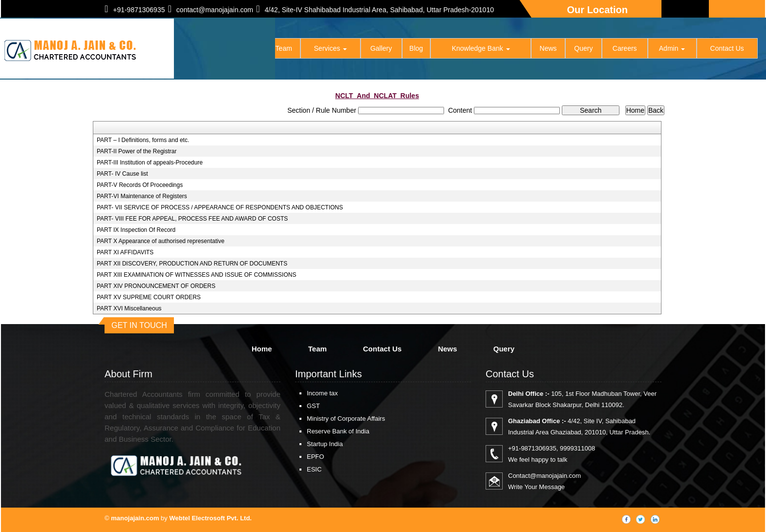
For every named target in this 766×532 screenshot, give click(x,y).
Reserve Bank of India (338, 431)
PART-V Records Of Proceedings (140, 185)
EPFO (315, 457)
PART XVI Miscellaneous (129, 308)
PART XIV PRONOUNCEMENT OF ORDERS (156, 286)
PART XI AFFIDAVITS (125, 252)
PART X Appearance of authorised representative (161, 241)
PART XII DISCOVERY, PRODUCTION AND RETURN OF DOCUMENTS (192, 264)
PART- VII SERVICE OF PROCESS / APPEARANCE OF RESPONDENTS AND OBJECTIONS (220, 207)
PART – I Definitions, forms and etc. (143, 140)
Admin (672, 49)
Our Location (597, 10)
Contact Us (727, 49)
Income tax (322, 393)
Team (284, 49)
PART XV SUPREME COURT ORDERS (149, 297)
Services (331, 49)
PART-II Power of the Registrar (137, 151)
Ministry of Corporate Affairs (346, 419)
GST (313, 406)
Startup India (325, 444)
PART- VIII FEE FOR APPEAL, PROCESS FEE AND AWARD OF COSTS (192, 219)
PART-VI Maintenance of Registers (142, 196)
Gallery (382, 49)
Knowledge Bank (481, 49)
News (548, 49)
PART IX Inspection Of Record (136, 230)
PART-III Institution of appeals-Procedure (150, 163)
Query (584, 49)
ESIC (314, 469)
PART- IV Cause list (122, 174)
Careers (625, 49)
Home (250, 49)
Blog (417, 49)
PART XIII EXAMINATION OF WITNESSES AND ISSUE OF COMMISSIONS (197, 275)
